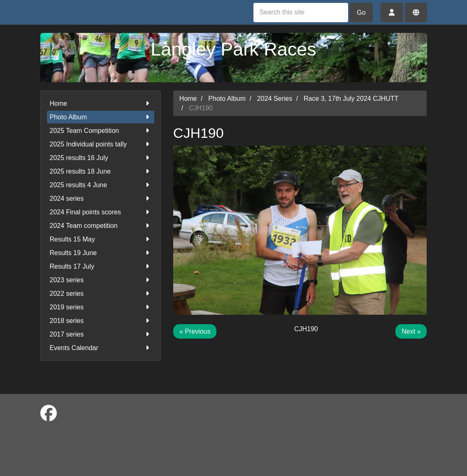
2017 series (101, 334)
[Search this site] (301, 13)
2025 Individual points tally (101, 144)
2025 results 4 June (101, 185)
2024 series (101, 199)
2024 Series (275, 99)
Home (101, 103)
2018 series (101, 321)
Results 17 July (101, 266)
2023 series (101, 280)
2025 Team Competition (101, 131)
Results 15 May (101, 239)
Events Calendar (101, 348)
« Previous (195, 331)
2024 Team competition (101, 226)
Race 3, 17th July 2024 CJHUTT (351, 99)
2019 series (101, 307)
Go (361, 13)
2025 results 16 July (101, 158)
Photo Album (101, 117)
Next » (411, 331)
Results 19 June (101, 253)
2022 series (101, 294)
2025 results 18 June (101, 171)
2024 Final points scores (101, 212)
